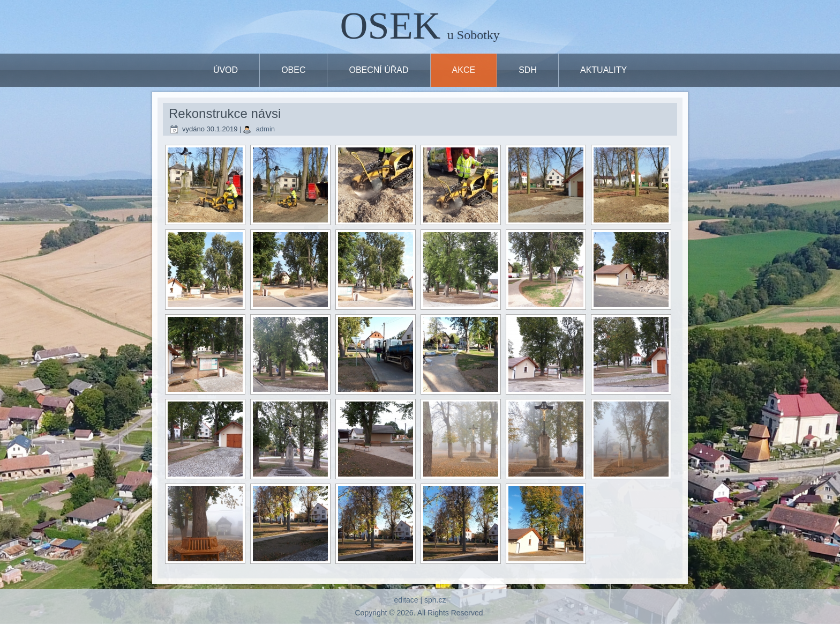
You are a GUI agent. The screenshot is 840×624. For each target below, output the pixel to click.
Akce (464, 70)
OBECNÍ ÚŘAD (378, 70)
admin (265, 129)
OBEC (293, 70)
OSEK (391, 26)
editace (406, 600)
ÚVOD (226, 70)
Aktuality (603, 70)
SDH (528, 70)
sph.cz (435, 600)
